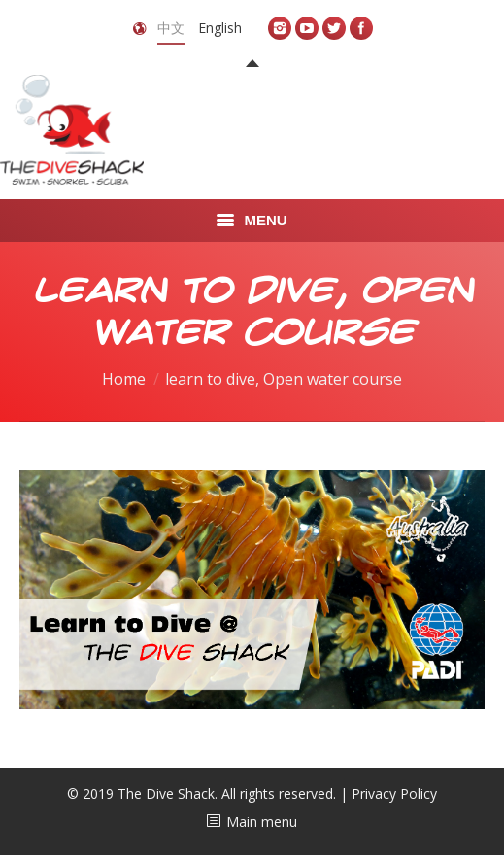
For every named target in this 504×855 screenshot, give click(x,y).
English (220, 28)
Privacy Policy (394, 793)
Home (124, 379)
